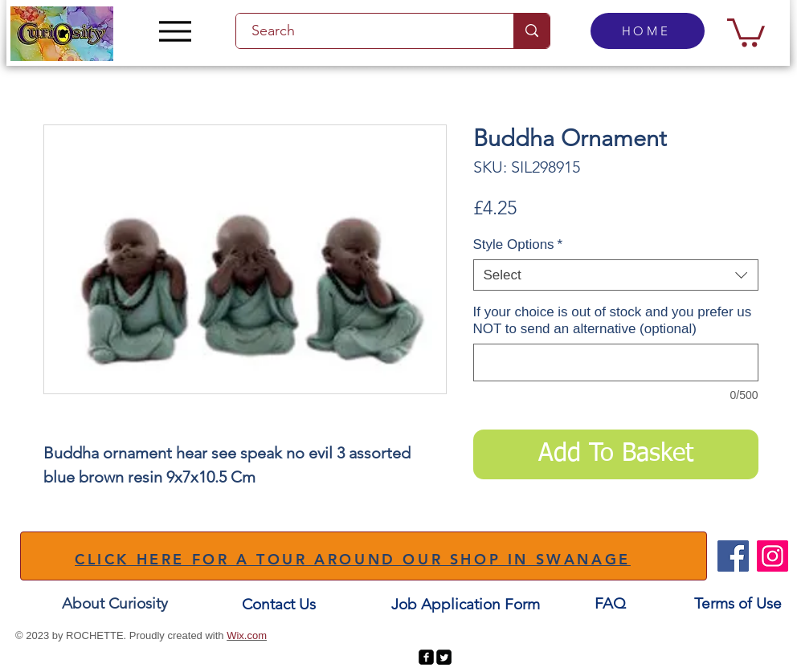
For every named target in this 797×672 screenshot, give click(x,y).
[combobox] (616, 275)
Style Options (518, 244)
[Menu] (175, 31)
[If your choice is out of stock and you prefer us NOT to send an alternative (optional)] (616, 362)
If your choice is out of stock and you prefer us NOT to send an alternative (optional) (613, 320)
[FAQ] (610, 604)
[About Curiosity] (115, 604)
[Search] (366, 31)
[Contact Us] (279, 605)
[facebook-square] (426, 657)
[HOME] (648, 31)
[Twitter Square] (444, 657)
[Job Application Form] (465, 605)
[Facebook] (733, 556)
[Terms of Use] (738, 604)
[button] (746, 31)
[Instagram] (772, 556)
